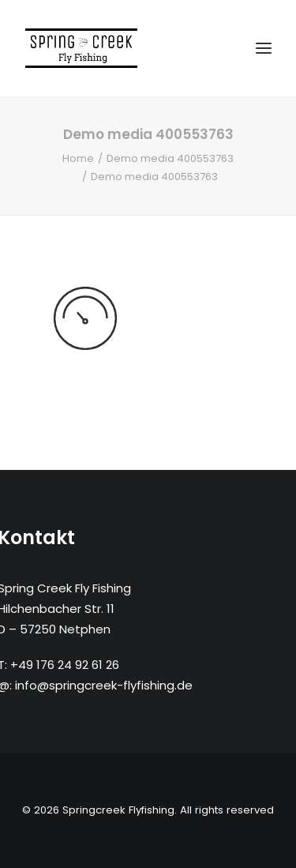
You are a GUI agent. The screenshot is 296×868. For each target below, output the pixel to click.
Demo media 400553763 (170, 158)
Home (78, 158)
